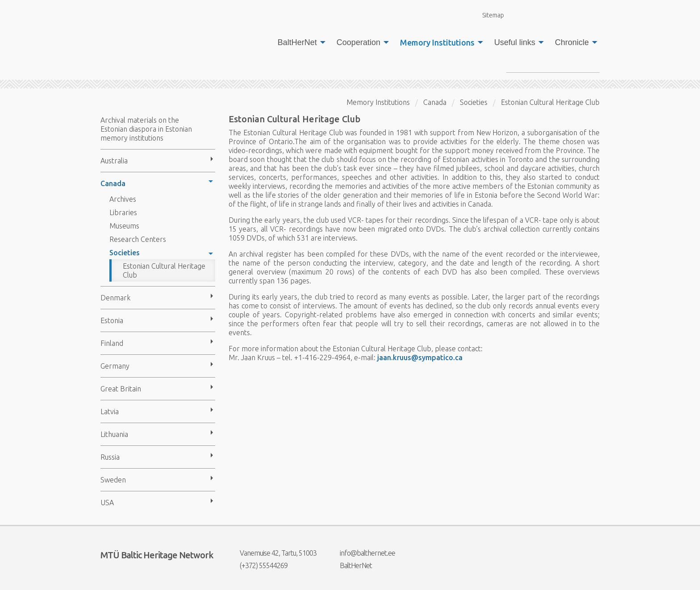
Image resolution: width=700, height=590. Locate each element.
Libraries (123, 212)
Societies (125, 253)
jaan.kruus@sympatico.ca (420, 357)
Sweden (113, 480)
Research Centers (138, 239)
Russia (110, 457)
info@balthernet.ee (362, 553)
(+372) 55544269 (258, 565)
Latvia (110, 411)
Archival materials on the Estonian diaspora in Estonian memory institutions (146, 129)
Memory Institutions (437, 42)
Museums (124, 226)
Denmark (115, 298)
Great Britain (121, 389)
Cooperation (358, 42)
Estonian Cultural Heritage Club (164, 270)
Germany (115, 366)
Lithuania (114, 434)
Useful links (515, 42)
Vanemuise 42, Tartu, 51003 (273, 553)
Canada (113, 183)
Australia (114, 161)
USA (107, 503)
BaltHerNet (297, 42)
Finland (112, 343)
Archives (123, 199)
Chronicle (572, 42)
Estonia (112, 320)
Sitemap (488, 15)
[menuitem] (299, 42)
